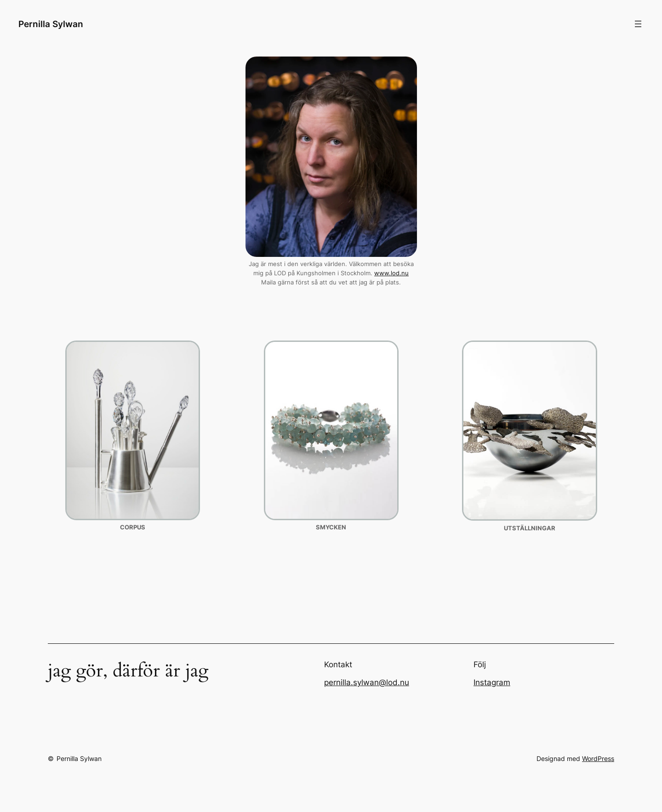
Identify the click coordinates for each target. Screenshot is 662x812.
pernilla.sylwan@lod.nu (367, 682)
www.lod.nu (391, 273)
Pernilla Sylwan (51, 24)
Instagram (492, 682)
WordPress (598, 758)
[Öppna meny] (638, 24)
